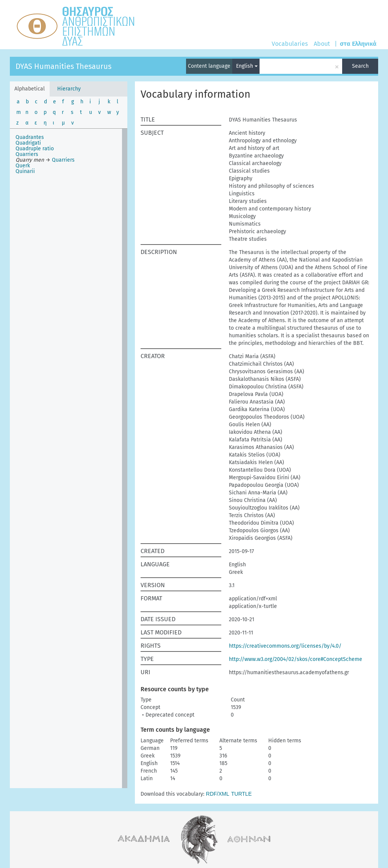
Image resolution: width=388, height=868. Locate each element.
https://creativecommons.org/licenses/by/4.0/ (285, 646)
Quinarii (25, 171)
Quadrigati (28, 143)
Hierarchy (69, 89)
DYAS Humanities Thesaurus (63, 66)
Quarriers (27, 154)
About (322, 44)
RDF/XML (218, 794)
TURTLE (241, 794)
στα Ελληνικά (358, 44)
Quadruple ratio (35, 149)
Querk (23, 166)
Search (360, 66)
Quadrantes (30, 137)
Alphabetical (30, 89)
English (247, 66)
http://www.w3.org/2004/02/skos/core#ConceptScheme (296, 659)
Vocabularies (290, 44)
